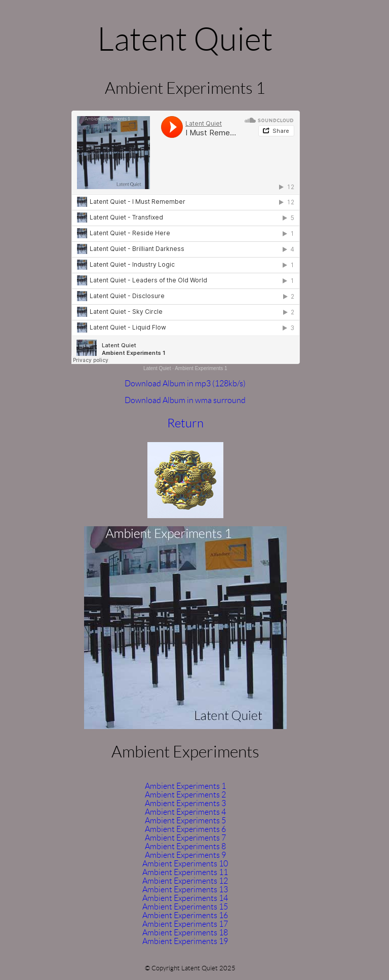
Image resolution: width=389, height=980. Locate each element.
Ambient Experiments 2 (185, 795)
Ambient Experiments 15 (185, 907)
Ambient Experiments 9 (185, 855)
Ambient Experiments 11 (185, 872)
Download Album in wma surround (185, 400)
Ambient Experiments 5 (185, 821)
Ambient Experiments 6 (185, 829)
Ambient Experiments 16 (185, 915)
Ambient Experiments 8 (185, 846)
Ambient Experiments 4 (185, 812)
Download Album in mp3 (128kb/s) (185, 384)
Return (185, 423)
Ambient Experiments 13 (185, 890)
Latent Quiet (157, 368)
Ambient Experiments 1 (201, 368)
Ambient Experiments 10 (185, 864)
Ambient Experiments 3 (185, 803)
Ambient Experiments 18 (185, 933)
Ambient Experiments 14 (185, 898)
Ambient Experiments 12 (185, 881)
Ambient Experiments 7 (185, 838)
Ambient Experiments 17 (185, 924)
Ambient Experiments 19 (185, 941)
